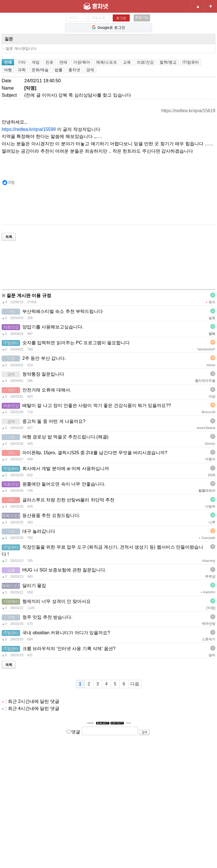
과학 (22, 70)
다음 (135, 684)
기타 (22, 62)
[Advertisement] (105, 209)
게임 (36, 62)
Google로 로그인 (108, 28)
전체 (8, 62)
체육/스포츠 (107, 62)
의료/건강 (145, 62)
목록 (9, 237)
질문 (9, 39)
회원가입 (142, 17)
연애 (63, 62)
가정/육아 (82, 62)
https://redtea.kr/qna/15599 (29, 129)
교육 (127, 62)
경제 (90, 70)
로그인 (121, 18)
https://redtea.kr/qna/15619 (188, 111)
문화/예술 (40, 70)
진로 (49, 62)
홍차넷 (105, 6)
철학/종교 (168, 62)
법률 (58, 70)
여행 (8, 70)
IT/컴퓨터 (191, 62)
